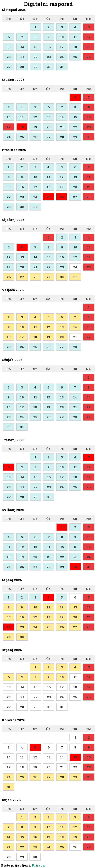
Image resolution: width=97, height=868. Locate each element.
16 (49, 47)
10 (62, 37)
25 (75, 57)
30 (49, 67)
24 (62, 57)
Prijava (38, 865)
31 (62, 67)
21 (22, 57)
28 (22, 67)
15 (35, 47)
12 (89, 37)
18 (75, 47)
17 (62, 47)
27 (9, 67)
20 (9, 57)
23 (49, 57)
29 (35, 67)
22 (35, 57)
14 (22, 47)
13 (9, 47)
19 (89, 47)
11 (75, 37)
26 (89, 57)
